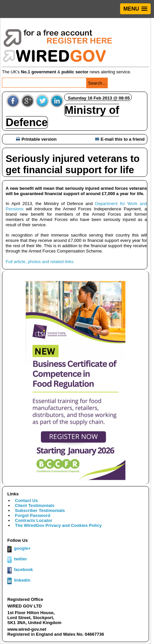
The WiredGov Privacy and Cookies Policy (58, 525)
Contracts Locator (34, 520)
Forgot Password (33, 515)
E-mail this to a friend (120, 139)
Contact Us (26, 501)
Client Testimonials (35, 505)
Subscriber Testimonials (40, 510)
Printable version (36, 139)
